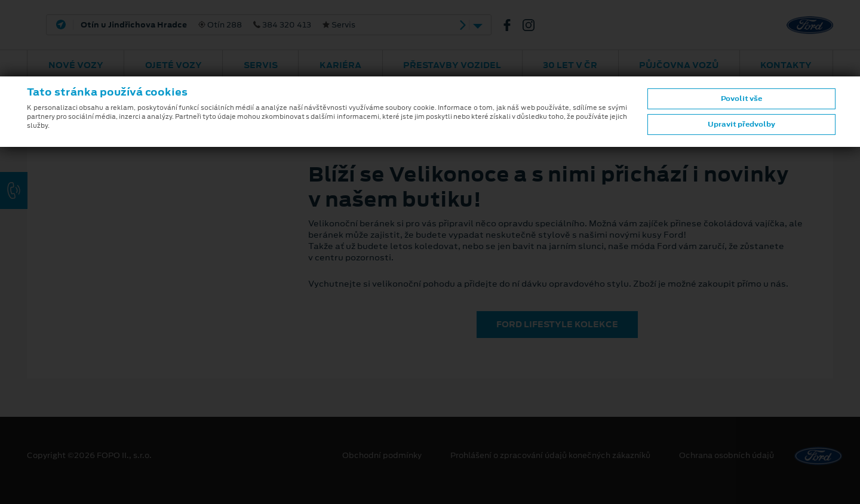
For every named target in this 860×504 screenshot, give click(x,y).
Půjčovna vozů (679, 65)
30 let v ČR (570, 65)
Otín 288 (218, 25)
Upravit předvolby (741, 124)
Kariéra (340, 65)
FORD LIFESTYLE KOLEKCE (557, 324)
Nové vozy (76, 65)
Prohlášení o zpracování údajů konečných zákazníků (550, 456)
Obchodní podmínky (382, 456)
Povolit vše (741, 99)
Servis (261, 65)
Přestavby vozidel (452, 65)
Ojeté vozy (173, 65)
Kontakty (786, 65)
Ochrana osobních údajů (727, 456)
